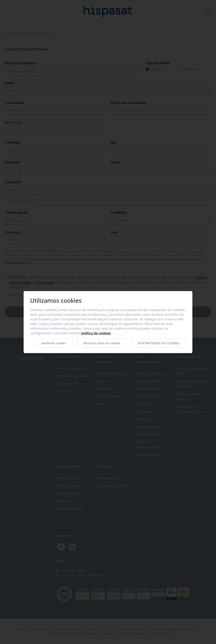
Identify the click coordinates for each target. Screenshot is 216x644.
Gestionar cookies (54, 343)
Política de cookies (96, 333)
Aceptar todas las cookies (159, 343)
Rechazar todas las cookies (102, 343)
